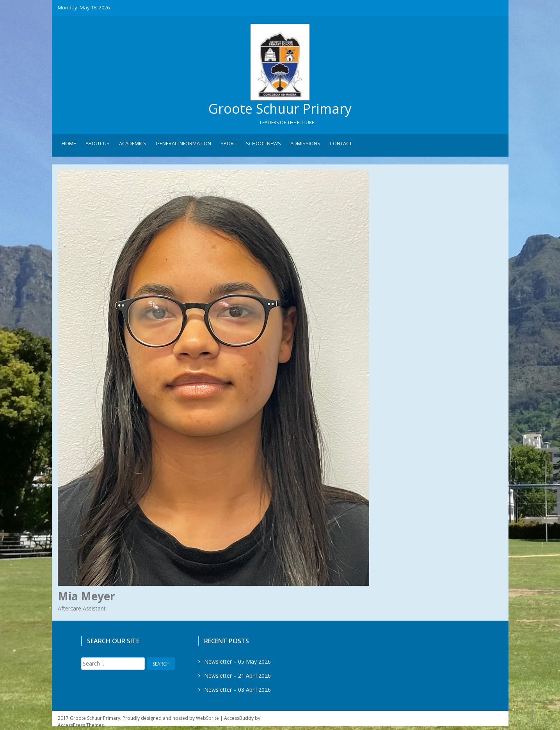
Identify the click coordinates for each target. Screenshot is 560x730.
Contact (341, 145)
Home (69, 145)
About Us (98, 145)
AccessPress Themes (81, 726)
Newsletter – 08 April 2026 (237, 691)
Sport (228, 145)
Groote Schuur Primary (280, 110)
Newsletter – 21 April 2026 (237, 677)
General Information (183, 145)
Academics (133, 145)
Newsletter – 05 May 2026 (237, 663)
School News (263, 145)
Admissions (305, 145)
